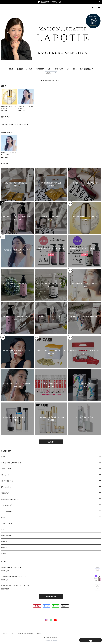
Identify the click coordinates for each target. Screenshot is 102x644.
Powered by (51, 640)
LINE (50, 69)
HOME (11, 69)
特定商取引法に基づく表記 (25, 633)
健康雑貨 (4, 541)
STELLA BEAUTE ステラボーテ (12, 499)
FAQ (68, 69)
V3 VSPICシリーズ (7, 481)
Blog (75, 69)
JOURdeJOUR (6, 469)
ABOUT (29, 69)
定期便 (3, 554)
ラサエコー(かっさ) (7, 523)
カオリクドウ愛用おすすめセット (11, 463)
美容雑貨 (4, 547)
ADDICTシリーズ (7, 493)
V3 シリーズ (5, 475)
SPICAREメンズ (6, 487)
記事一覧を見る (51, 597)
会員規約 (38, 633)
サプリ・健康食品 (6, 511)
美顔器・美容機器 (7, 535)
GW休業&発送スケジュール (51, 80)
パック (3, 517)
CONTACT (59, 69)
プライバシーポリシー (9, 633)
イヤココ (4, 529)
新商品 (3, 457)
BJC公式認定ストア (87, 69)
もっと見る (51, 442)
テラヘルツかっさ (7, 505)
